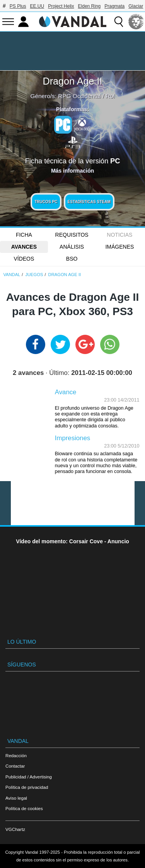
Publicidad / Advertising (29, 777)
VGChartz (15, 829)
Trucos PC (46, 202)
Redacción (16, 755)
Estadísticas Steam (89, 202)
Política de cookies (24, 808)
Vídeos (24, 259)
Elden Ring (90, 6)
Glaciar (136, 6)
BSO (72, 259)
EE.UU (37, 6)
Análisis (72, 247)
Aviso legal (16, 798)
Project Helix (61, 6)
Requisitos (72, 235)
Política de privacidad (27, 787)
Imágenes (119, 247)
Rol (110, 96)
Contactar (15, 766)
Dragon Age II (72, 81)
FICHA (24, 235)
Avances (24, 247)
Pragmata (114, 6)
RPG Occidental (79, 96)
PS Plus (18, 6)
